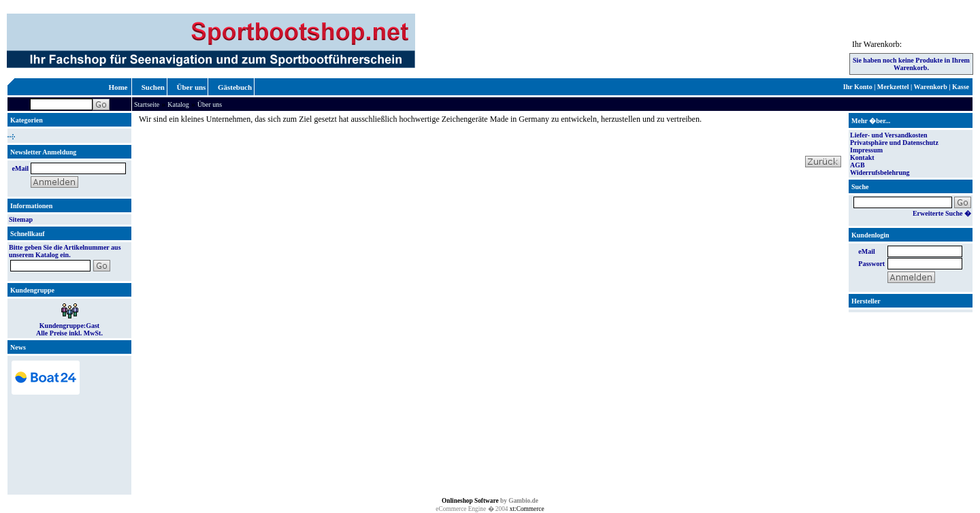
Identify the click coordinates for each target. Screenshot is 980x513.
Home (118, 87)
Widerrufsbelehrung (880, 172)
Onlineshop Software (470, 501)
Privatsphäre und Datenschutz (894, 143)
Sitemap (21, 219)
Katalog (178, 104)
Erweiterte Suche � (942, 213)
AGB (857, 165)
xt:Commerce (527, 509)
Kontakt (862, 158)
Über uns (192, 87)
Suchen (153, 87)
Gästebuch (235, 87)
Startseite (147, 104)
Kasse (961, 87)
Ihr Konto (858, 87)
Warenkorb (931, 87)
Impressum (866, 150)
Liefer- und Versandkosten (889, 135)
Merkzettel (893, 87)
